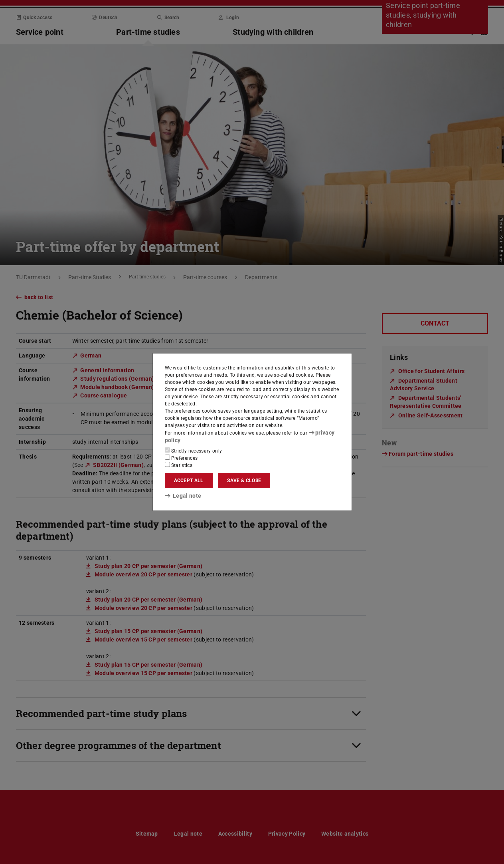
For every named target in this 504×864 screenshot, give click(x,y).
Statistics (179, 465)
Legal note (180, 495)
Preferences (181, 457)
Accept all (189, 480)
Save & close (244, 480)
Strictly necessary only (194, 450)
